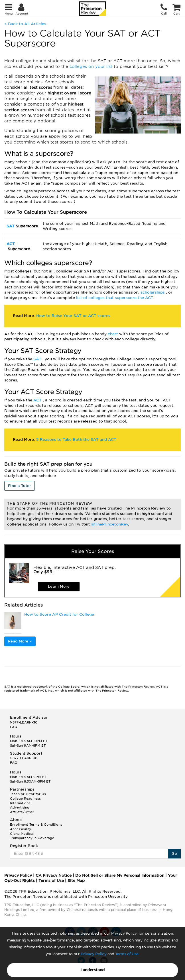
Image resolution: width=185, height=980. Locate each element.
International (21, 803)
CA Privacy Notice (54, 875)
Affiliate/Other (22, 812)
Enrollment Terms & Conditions (36, 825)
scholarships (153, 292)
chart (113, 334)
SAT (11, 226)
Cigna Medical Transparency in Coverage (32, 836)
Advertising (20, 807)
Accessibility (21, 829)
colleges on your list (92, 66)
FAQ (14, 727)
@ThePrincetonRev (110, 524)
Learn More (59, 586)
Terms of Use (127, 954)
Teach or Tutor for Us (28, 794)
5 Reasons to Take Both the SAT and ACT (76, 440)
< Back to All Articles (25, 24)
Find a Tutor (20, 486)
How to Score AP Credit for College (59, 614)
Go (174, 853)
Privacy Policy (93, 954)
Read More (20, 641)
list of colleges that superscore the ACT (115, 298)
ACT (11, 244)
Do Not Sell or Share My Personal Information (120, 875)
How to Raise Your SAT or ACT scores (73, 316)
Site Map (76, 881)
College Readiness (25, 799)
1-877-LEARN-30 (24, 722)
